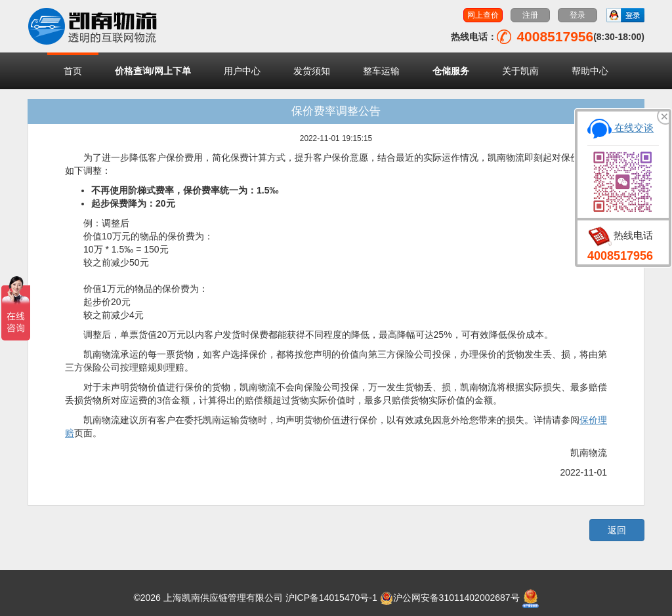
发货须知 (312, 71)
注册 (530, 15)
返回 (617, 530)
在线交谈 (620, 128)
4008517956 (620, 256)
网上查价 (483, 15)
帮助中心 (590, 71)
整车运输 (381, 71)
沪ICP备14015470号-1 (331, 598)
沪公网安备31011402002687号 (450, 598)
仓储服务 (451, 71)
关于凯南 (520, 71)
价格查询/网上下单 (153, 71)
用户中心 (242, 71)
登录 (577, 15)
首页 (73, 71)
